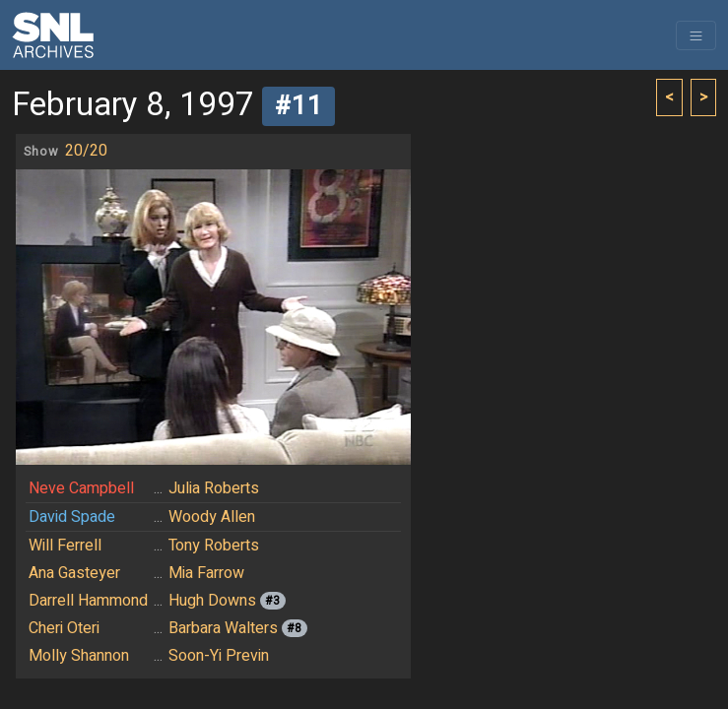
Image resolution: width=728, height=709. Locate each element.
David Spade (72, 517)
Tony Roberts (214, 546)
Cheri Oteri (64, 628)
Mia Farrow (206, 573)
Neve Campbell (81, 488)
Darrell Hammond (88, 601)
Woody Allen (212, 517)
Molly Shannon (79, 656)
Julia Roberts (214, 488)
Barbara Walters (223, 628)
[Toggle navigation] (696, 35)
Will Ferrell (65, 546)
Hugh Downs (212, 601)
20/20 (86, 151)
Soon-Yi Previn (219, 656)
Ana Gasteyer (74, 573)
